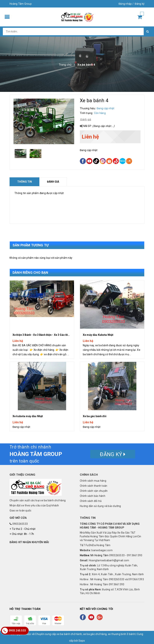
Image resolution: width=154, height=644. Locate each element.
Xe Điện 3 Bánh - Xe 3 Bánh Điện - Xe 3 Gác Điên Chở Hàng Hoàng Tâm (56, 335)
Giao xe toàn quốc (20, 511)
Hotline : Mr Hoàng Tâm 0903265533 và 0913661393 (112, 579)
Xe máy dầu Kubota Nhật (98, 335)
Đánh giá (85, 119)
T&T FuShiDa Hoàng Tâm (95, 545)
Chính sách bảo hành (93, 496)
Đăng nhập (125, 4)
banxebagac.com (96, 550)
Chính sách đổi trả (91, 501)
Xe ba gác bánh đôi (95, 416)
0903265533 (20, 524)
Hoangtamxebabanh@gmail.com (104, 560)
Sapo (82, 641)
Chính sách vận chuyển (94, 491)
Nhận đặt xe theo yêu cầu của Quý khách (34, 505)
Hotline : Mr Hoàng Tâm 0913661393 (102, 584)
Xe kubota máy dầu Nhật (28, 416)
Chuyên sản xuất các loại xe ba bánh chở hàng (38, 500)
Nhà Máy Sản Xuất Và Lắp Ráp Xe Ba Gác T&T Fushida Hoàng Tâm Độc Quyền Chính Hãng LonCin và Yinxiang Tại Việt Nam (110, 536)
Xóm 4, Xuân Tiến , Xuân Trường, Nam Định (112, 574)
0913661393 (135, 555)
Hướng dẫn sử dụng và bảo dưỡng (100, 506)
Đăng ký (140, 4)
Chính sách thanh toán (93, 486)
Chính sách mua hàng (93, 481)
